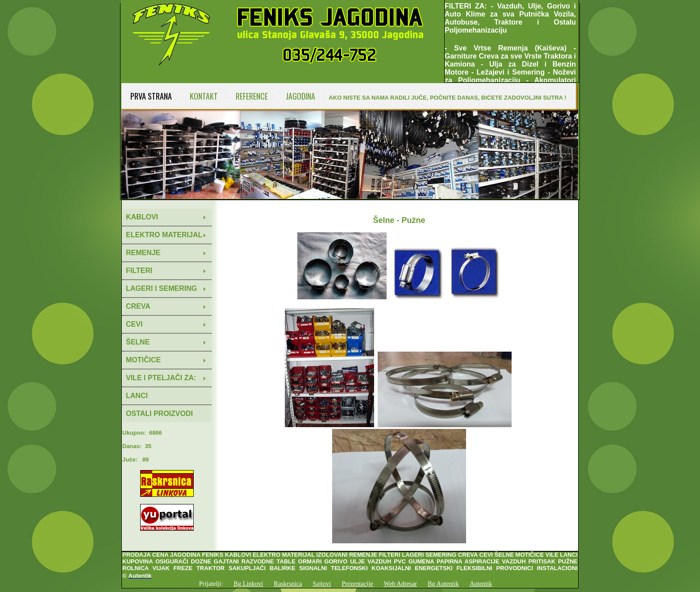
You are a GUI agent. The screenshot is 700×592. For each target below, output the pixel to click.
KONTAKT (204, 96)
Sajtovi (322, 584)
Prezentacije (357, 584)
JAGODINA (300, 96)
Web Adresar (400, 584)
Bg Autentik (443, 584)
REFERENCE (252, 96)
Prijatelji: (211, 584)
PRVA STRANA (151, 96)
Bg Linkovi (248, 584)
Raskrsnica (288, 584)
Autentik (481, 584)
